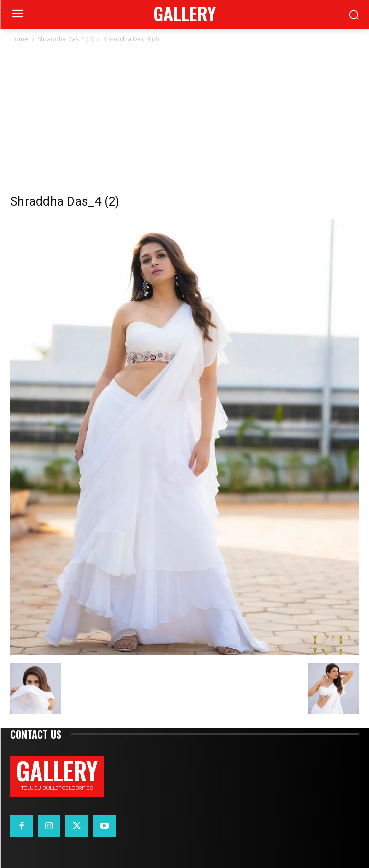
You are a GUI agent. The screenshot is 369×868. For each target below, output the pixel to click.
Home (19, 39)
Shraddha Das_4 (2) (66, 39)
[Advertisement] (184, 121)
